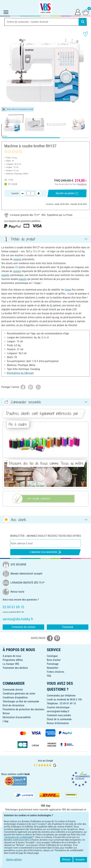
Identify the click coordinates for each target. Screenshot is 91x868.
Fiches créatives (56, 672)
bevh (27, 774)
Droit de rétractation (13, 705)
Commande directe (13, 690)
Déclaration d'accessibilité (17, 717)
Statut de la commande (59, 719)
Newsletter (53, 668)
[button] (5, 71)
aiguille (5, 275)
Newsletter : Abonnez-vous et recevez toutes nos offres (45, 536)
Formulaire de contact (23, 627)
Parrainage (53, 664)
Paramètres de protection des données (23, 709)
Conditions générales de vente (19, 694)
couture (17, 259)
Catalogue (52, 656)
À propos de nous (12, 656)
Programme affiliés (13, 660)
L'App (6, 721)
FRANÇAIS (45, 831)
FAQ (49, 676)
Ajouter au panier (67, 193)
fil (51, 305)
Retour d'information (58, 723)
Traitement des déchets (15, 668)
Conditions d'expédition (15, 698)
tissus (68, 290)
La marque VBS (11, 664)
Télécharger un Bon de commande (21, 701)
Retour (6, 713)
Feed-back (68, 627)
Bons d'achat (54, 660)
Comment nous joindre (59, 715)
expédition (82, 184)
